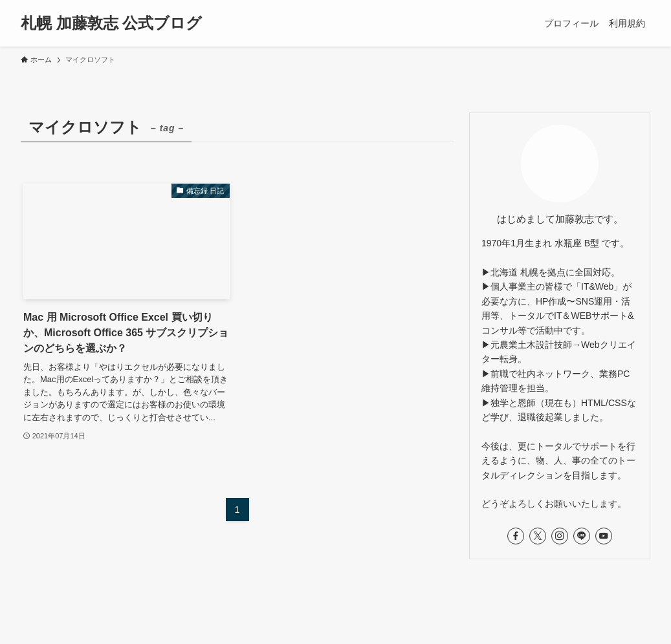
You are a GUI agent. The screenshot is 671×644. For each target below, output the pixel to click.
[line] (582, 536)
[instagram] (560, 536)
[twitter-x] (538, 536)
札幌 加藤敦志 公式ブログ (111, 23)
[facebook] (516, 536)
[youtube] (604, 536)
